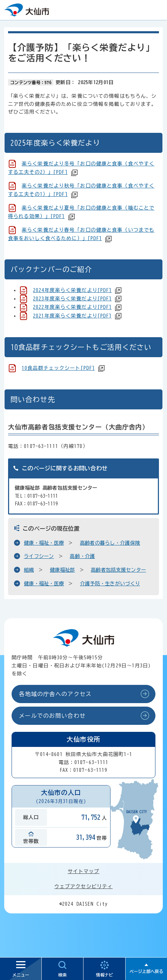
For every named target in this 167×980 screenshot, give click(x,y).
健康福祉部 (62, 570)
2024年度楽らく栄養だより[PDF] (72, 290)
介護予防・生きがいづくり (110, 584)
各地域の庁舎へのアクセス (55, 694)
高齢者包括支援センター (118, 570)
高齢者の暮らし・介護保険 (110, 543)
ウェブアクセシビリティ (83, 886)
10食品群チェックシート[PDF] (58, 368)
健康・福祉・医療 (44, 543)
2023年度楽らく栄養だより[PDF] (72, 299)
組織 (29, 570)
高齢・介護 (82, 556)
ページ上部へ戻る (146, 971)
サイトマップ (84, 871)
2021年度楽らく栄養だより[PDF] (72, 316)
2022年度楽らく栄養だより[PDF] (72, 307)
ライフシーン (39, 556)
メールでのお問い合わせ (52, 716)
